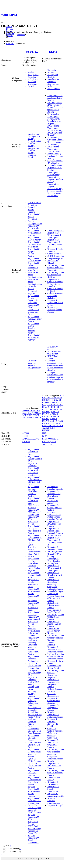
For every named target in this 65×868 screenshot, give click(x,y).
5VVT (51, 444)
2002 (44, 433)
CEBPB (59, 398)
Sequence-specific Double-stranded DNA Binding (55, 193)
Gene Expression (54, 254)
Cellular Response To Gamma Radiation (55, 296)
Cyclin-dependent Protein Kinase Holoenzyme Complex (34, 631)
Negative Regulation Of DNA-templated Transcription (34, 799)
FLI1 (44, 405)
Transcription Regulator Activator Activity (55, 186)
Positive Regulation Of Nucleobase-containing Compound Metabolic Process (56, 754)
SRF (44, 426)
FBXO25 (59, 402)
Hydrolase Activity (32, 156)
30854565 (21, 35)
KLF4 (30, 413)
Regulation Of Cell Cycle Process (34, 738)
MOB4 (53, 421)
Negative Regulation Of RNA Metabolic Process (34, 790)
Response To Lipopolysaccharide (56, 795)
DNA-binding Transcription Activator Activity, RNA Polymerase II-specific (55, 130)
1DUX (45, 444)
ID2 (44, 409)
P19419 (45, 442)
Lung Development (55, 258)
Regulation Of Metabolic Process (55, 548)
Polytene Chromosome (33, 727)
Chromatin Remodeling (33, 711)
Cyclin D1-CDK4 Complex (34, 760)
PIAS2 (45, 423)
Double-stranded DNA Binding (54, 143)
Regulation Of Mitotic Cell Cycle (34, 452)
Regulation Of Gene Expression (54, 506)
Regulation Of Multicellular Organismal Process (53, 744)
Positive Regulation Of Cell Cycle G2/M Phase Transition (34, 561)
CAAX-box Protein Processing (32, 289)
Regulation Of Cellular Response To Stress (34, 606)
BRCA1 (46, 398)
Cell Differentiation (55, 256)
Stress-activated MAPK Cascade (54, 611)
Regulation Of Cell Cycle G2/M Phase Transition (34, 490)
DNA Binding (53, 137)
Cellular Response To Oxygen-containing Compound (55, 734)
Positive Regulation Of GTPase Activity (35, 258)
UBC (31, 417)
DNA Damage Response (34, 506)
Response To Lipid (55, 805)
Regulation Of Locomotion (53, 783)
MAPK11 (46, 416)
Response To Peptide (53, 725)
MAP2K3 (55, 412)
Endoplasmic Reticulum (33, 76)
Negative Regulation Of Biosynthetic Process (53, 706)
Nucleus (31, 72)
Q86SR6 (53, 442)
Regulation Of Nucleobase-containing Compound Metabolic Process (34, 644)
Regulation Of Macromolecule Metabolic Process (34, 753)
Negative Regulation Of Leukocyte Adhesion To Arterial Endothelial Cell (34, 702)
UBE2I (52, 428)
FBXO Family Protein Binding (34, 827)
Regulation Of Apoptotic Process (34, 251)
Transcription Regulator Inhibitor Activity (55, 179)
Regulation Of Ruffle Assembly (35, 318)
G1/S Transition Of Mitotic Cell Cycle (34, 745)
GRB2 (61, 405)
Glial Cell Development (53, 695)
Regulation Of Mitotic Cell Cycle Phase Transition (34, 471)
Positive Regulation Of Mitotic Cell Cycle (34, 499)
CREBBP (46, 400)
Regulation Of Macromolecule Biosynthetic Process (34, 620)
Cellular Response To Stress (33, 584)
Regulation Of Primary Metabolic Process (55, 605)
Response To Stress (55, 661)
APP (62, 395)
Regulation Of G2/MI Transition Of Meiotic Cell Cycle (34, 310)
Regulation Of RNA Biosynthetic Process (34, 520)
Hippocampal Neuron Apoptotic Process (55, 310)
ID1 (60, 407)
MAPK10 (54, 414)
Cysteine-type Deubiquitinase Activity (34, 136)
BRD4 (25, 410)
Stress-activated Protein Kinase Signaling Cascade (55, 517)
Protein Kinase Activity (54, 779)
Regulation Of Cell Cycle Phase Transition (35, 528)
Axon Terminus (54, 89)
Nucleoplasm (53, 75)
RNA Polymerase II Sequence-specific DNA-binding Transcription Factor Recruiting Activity (34, 684)
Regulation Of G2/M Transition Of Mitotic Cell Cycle (35, 481)
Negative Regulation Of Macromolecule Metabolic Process (55, 648)
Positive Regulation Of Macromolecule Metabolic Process (56, 656)
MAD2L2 (59, 409)
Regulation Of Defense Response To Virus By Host (34, 267)
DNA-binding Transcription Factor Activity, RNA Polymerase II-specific (55, 119)
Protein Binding (34, 141)
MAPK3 (46, 419)
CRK (53, 400)
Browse (9, 29)
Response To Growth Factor (34, 832)
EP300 (45, 402)
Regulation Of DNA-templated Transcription (54, 235)
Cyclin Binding (34, 568)
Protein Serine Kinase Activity (54, 630)
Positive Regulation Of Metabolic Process (56, 617)
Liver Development (55, 230)
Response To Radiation (53, 720)
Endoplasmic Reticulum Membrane (33, 82)
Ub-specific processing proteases (32, 363)
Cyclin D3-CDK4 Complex (34, 765)
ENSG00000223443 (31, 439)
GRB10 (54, 405)
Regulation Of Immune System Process (54, 624)
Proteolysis (32, 205)
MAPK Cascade (34, 203)
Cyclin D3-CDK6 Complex (34, 806)
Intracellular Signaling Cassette (55, 488)
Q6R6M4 (26, 442)
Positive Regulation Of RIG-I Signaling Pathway (34, 336)
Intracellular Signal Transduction (55, 592)
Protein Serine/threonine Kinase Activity (54, 666)
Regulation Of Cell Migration (34, 227)
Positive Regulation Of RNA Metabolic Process (56, 773)
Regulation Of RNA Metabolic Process (34, 591)
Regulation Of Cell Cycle (34, 613)
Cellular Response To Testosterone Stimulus (55, 284)
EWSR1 (52, 402)
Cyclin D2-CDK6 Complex (34, 665)
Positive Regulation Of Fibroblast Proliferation (34, 658)
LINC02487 (34, 415)
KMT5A (37, 413)
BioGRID (10, 44)
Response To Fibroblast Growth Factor (55, 303)
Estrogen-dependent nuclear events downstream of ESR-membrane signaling (55, 365)
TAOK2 (45, 428)
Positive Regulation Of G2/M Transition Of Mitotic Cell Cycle (35, 538)
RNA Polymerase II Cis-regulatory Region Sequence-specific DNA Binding (55, 107)
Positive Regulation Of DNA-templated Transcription (56, 268)
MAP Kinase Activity (53, 502)
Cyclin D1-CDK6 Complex (34, 811)
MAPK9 (46, 421)
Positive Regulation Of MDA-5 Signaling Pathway (34, 326)
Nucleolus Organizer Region (32, 722)
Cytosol (31, 86)
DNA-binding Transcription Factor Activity (54, 149)
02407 (45, 436)
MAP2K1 (46, 412)
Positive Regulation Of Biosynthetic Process (56, 598)
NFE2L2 (60, 421)
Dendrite (51, 77)
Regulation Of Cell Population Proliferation (34, 244)
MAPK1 (46, 414)
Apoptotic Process (32, 208)
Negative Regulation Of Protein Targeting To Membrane (34, 298)
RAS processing (34, 368)
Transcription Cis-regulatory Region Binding (55, 98)
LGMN (25, 415)
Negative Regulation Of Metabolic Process (55, 715)
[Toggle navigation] (2, 23)
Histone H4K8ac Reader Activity (35, 716)
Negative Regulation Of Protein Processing (34, 215)
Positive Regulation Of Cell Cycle (34, 770)
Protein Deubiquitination (35, 222)
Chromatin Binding (55, 140)
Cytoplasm (52, 729)
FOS (49, 405)
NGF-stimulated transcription (54, 353)
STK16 (60, 426)
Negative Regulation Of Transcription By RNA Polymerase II (35, 575)
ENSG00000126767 (51, 439)
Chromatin (52, 70)
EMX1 (58, 400)
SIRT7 (25, 417)
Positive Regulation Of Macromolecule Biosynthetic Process (56, 639)
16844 (25, 436)
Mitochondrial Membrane (53, 80)
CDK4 (31, 410)
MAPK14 (55, 416)
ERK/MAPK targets (53, 348)
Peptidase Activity (32, 144)
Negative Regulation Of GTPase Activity (35, 237)
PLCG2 (51, 423)
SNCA (58, 423)
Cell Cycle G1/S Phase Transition (35, 732)
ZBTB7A (37, 417)
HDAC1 (46, 407)
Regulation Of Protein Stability (34, 232)
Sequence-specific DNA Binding (55, 162)
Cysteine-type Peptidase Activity (33, 150)
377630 (26, 433)
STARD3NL (52, 426)
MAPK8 (53, 419)
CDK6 (37, 410)
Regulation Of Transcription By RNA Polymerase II (55, 243)
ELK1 (53, 52)
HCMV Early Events (53, 357)
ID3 (48, 409)
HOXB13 (54, 407)
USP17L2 (32, 52)
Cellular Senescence (52, 511)
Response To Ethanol (53, 262)
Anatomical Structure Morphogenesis (54, 801)
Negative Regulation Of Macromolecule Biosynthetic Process (34, 780)
